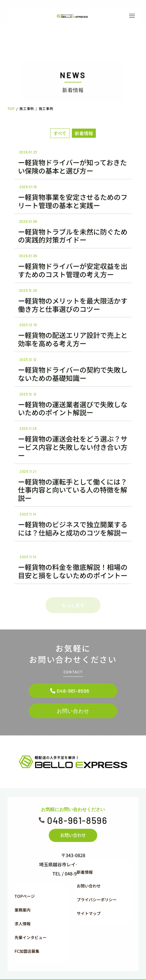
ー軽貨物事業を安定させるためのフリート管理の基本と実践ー (73, 201)
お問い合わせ (73, 705)
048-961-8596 (73, 684)
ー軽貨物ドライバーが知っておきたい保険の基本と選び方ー (72, 166)
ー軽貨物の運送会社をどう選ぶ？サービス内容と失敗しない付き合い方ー (73, 447)
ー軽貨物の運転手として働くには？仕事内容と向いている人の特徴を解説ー (73, 490)
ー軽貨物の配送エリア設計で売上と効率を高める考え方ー (73, 339)
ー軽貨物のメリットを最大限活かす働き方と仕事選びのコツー (73, 305)
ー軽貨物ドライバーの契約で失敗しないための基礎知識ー (73, 374)
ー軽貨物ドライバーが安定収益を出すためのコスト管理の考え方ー (73, 270)
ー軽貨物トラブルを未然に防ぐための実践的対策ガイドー (73, 236)
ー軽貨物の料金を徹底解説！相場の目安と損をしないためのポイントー (73, 571)
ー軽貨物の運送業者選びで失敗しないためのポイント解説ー (73, 408)
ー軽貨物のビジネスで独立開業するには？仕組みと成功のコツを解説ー (73, 528)
